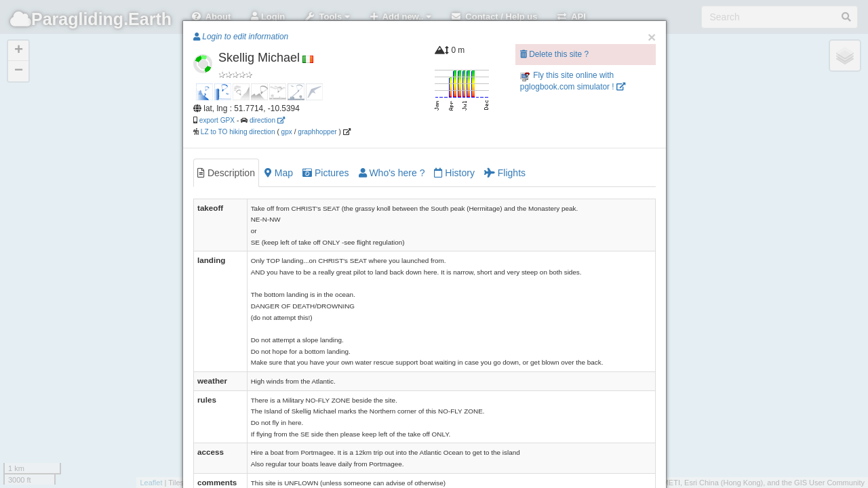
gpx (287, 132)
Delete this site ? (554, 54)
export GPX (217, 120)
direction (267, 120)
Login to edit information (241, 37)
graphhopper (317, 132)
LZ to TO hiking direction (237, 132)
